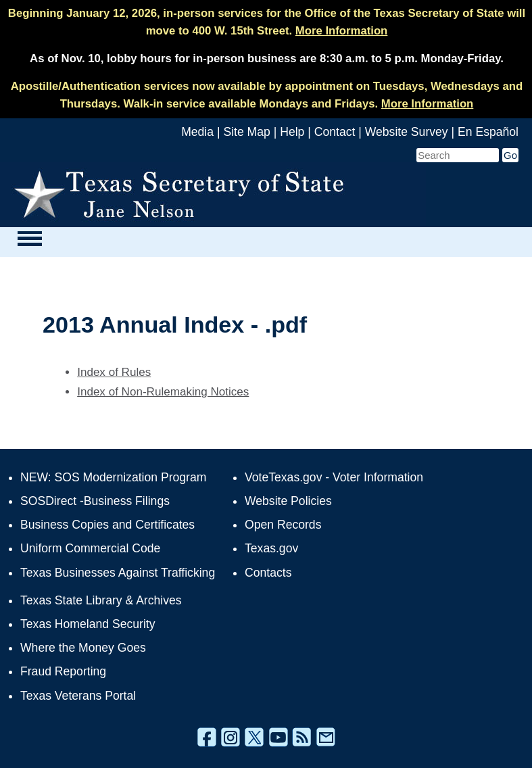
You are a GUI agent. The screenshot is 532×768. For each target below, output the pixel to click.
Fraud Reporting (63, 671)
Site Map (246, 132)
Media (197, 132)
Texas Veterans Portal (78, 696)
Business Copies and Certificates (107, 525)
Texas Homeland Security (88, 624)
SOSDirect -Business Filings (95, 501)
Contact (335, 132)
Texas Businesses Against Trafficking (118, 573)
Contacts (268, 573)
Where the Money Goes (83, 648)
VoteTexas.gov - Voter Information (334, 477)
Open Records (283, 525)
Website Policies (288, 501)
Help (292, 132)
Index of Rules (114, 372)
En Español (488, 132)
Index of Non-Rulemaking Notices (163, 392)
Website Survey (407, 132)
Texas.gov (271, 548)
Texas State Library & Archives (101, 600)
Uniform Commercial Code (90, 548)
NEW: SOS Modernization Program (113, 477)
